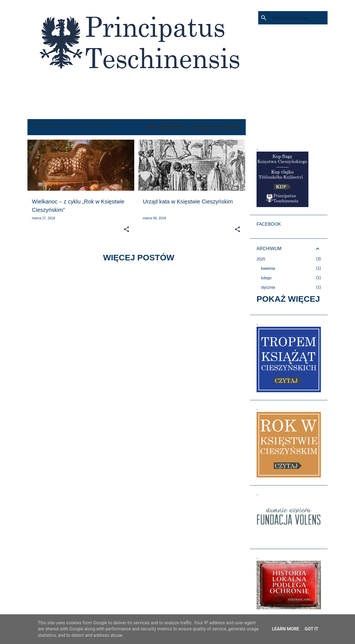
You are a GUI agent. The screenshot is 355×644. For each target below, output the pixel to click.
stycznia (268, 287)
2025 (261, 259)
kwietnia (268, 268)
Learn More (285, 629)
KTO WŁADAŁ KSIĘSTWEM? (184, 104)
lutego (266, 278)
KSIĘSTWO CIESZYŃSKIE (54, 104)
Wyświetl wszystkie (194, 127)
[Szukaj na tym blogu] (298, 18)
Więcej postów (139, 257)
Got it (311, 629)
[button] (126, 230)
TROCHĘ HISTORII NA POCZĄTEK (118, 104)
